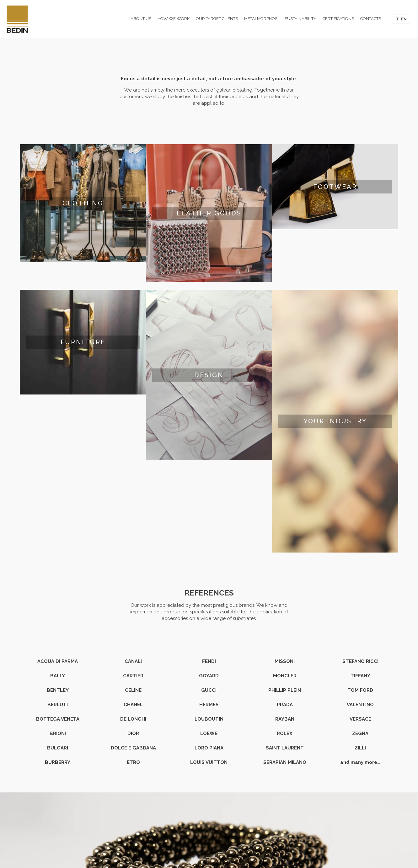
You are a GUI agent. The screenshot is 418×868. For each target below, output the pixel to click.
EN (404, 19)
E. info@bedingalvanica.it (233, 803)
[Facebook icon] (203, 846)
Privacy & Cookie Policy (209, 823)
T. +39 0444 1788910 (180, 803)
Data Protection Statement (209, 829)
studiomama (216, 836)
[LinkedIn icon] (209, 846)
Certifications (209, 816)
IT (397, 19)
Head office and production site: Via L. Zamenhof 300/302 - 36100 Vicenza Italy (209, 790)
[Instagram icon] (216, 846)
